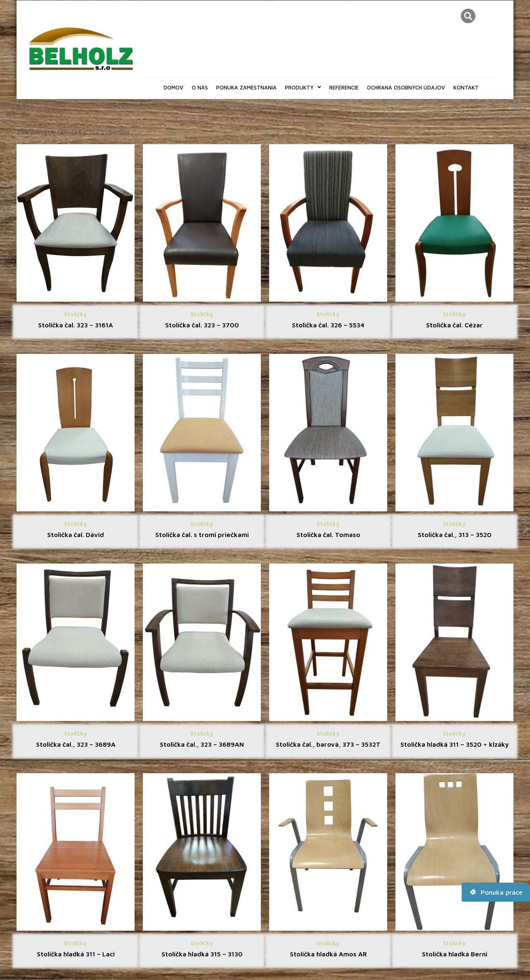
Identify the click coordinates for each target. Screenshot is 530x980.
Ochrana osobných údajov (406, 87)
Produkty (303, 87)
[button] (468, 16)
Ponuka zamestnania (246, 87)
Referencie (344, 87)
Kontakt (466, 87)
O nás (200, 87)
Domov (173, 87)
